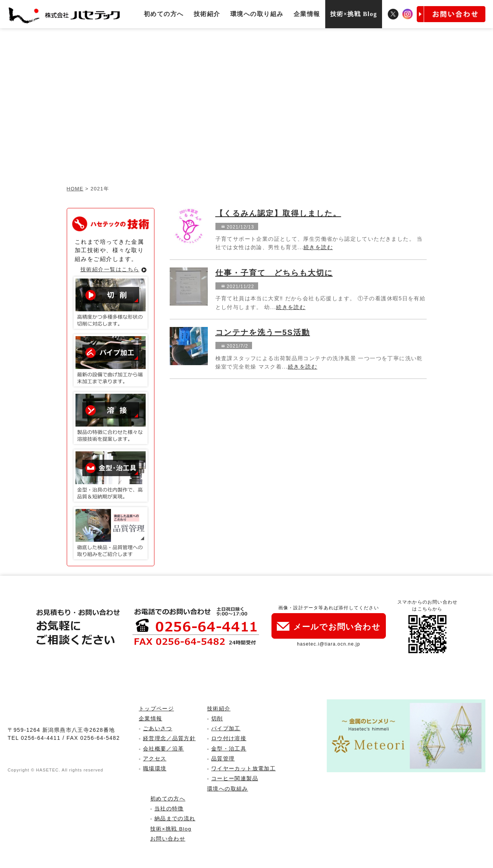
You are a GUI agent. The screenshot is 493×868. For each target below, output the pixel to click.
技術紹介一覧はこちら (110, 269)
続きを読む (318, 247)
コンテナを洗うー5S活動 (263, 332)
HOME (75, 189)
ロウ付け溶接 (229, 738)
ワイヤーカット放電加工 (243, 769)
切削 (217, 719)
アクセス (155, 759)
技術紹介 (207, 14)
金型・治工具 (229, 749)
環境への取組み (227, 789)
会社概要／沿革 (163, 749)
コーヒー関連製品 (235, 779)
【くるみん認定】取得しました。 (278, 213)
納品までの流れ (175, 819)
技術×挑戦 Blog (354, 14)
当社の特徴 (169, 809)
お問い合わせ (168, 839)
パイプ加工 (226, 729)
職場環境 (155, 769)
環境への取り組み (257, 14)
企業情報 (307, 14)
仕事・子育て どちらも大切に (274, 273)
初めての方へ (164, 14)
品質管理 (223, 759)
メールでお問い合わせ (329, 626)
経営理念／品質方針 (169, 738)
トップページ (156, 709)
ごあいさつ (158, 729)
